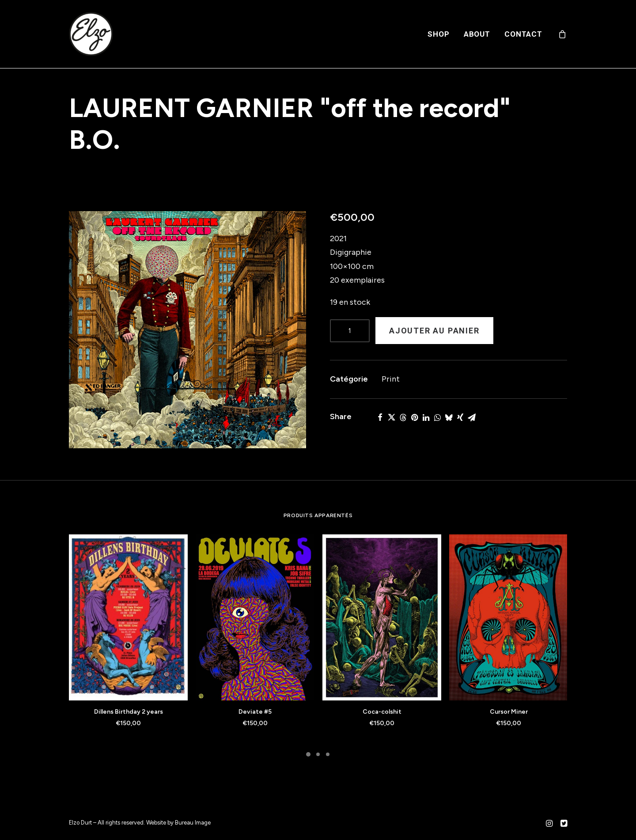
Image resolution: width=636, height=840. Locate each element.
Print (391, 379)
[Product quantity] (350, 331)
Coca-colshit (382, 712)
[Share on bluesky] (449, 417)
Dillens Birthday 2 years (129, 712)
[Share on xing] (460, 417)
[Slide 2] (318, 754)
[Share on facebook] (380, 417)
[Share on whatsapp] (437, 417)
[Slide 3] (328, 754)
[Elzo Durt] (91, 34)
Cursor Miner (509, 712)
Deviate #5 (255, 712)
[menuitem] (438, 34)
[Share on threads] (403, 417)
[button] (187, 330)
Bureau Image (193, 823)
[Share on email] (472, 417)
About (477, 34)
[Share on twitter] (391, 417)
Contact (523, 34)
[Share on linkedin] (426, 417)
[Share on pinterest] (414, 417)
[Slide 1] (308, 754)
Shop (438, 34)
